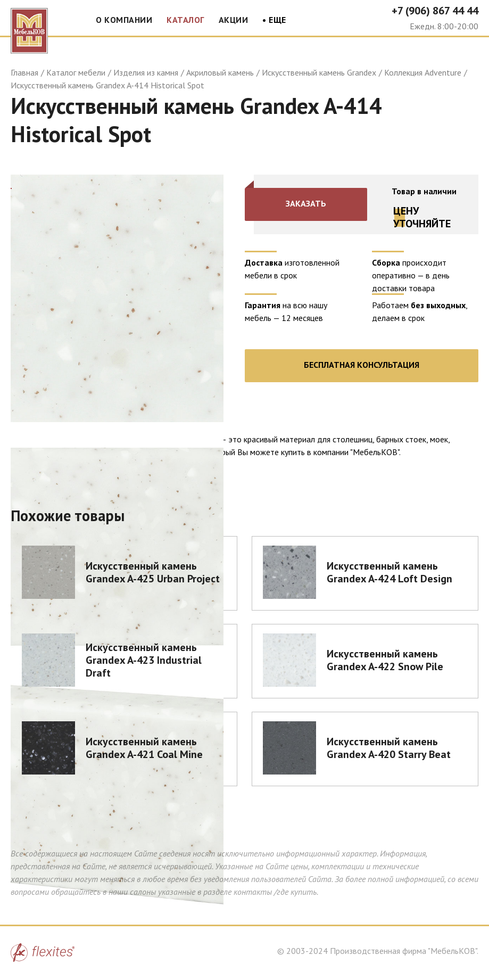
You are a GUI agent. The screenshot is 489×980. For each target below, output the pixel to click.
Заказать (306, 203)
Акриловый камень (220, 72)
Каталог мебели (76, 72)
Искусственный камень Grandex (319, 72)
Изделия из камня (146, 72)
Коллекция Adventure (423, 72)
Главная (24, 72)
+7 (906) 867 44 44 (435, 11)
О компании (124, 20)
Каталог (185, 20)
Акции (234, 20)
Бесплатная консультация (362, 365)
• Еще (274, 20)
